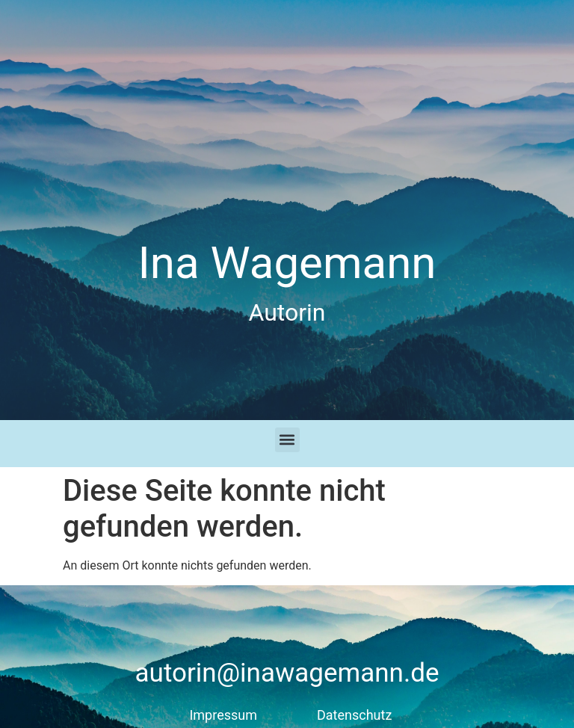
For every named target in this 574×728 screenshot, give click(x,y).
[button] (287, 440)
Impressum (223, 715)
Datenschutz (354, 715)
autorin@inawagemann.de (287, 673)
